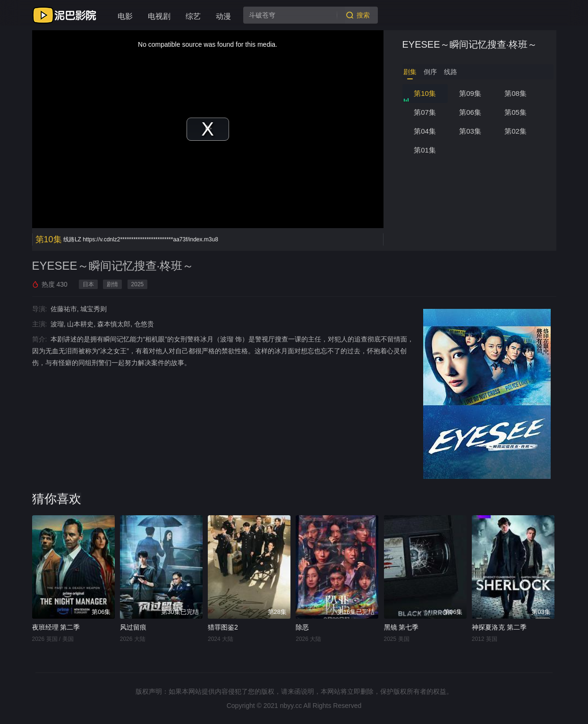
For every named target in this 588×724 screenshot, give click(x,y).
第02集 (516, 131)
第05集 (516, 112)
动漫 (223, 16)
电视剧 (159, 16)
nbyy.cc (291, 706)
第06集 (470, 112)
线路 (451, 72)
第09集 (470, 93)
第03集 (470, 131)
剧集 (410, 72)
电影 (125, 16)
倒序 (430, 72)
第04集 (425, 131)
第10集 (425, 93)
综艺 (193, 16)
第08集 (516, 93)
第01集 (425, 150)
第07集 (425, 112)
